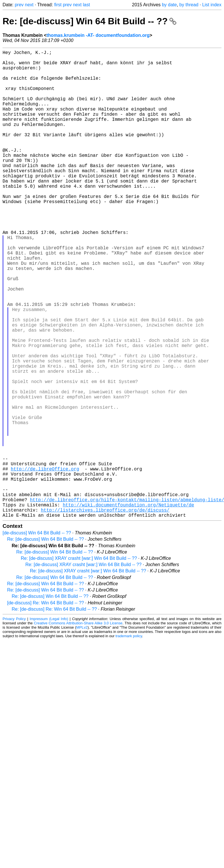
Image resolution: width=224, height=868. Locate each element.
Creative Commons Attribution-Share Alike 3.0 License (78, 727)
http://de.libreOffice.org (45, 562)
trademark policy (129, 740)
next (29, 5)
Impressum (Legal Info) (49, 723)
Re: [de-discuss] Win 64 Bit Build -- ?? (89, 21)
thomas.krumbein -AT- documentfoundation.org (98, 35)
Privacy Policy (14, 723)
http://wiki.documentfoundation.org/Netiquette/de (128, 606)
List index (212, 5)
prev (19, 5)
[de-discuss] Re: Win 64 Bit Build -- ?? (45, 707)
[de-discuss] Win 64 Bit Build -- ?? (37, 637)
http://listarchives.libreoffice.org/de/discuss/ (105, 613)
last (86, 5)
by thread (189, 5)
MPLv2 (82, 731)
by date (169, 5)
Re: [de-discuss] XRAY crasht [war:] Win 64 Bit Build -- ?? (79, 662)
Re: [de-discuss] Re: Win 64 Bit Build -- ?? (54, 713)
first (58, 5)
